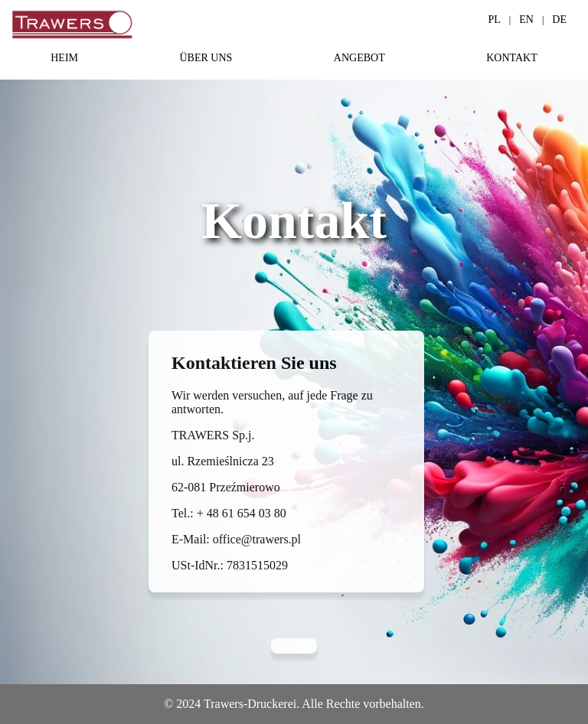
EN (526, 20)
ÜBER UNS (206, 58)
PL (495, 20)
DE (559, 20)
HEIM (64, 58)
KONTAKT (512, 58)
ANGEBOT (359, 58)
